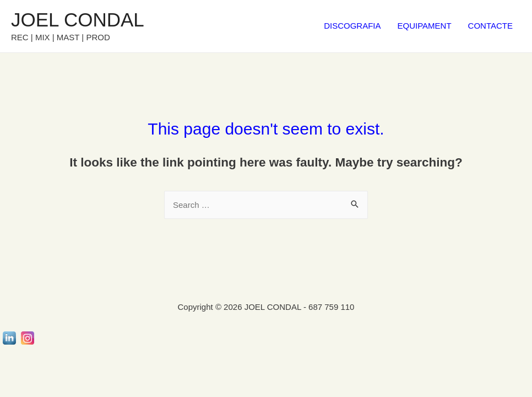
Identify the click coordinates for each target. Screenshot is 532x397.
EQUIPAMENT (425, 26)
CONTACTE (490, 26)
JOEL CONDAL (78, 20)
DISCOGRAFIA (352, 26)
